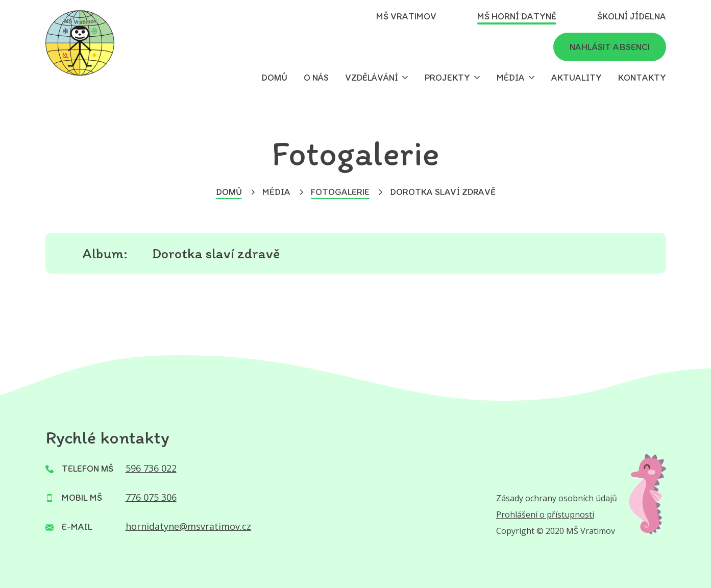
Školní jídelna (632, 16)
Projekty (447, 78)
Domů (274, 78)
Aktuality (577, 78)
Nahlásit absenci (610, 47)
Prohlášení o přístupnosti (545, 514)
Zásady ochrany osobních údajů (557, 498)
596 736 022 (151, 468)
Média (511, 78)
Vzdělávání (372, 78)
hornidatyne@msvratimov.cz (188, 526)
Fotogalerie (340, 192)
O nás (316, 78)
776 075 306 (151, 497)
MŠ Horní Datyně (517, 16)
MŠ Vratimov (406, 16)
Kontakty (642, 78)
